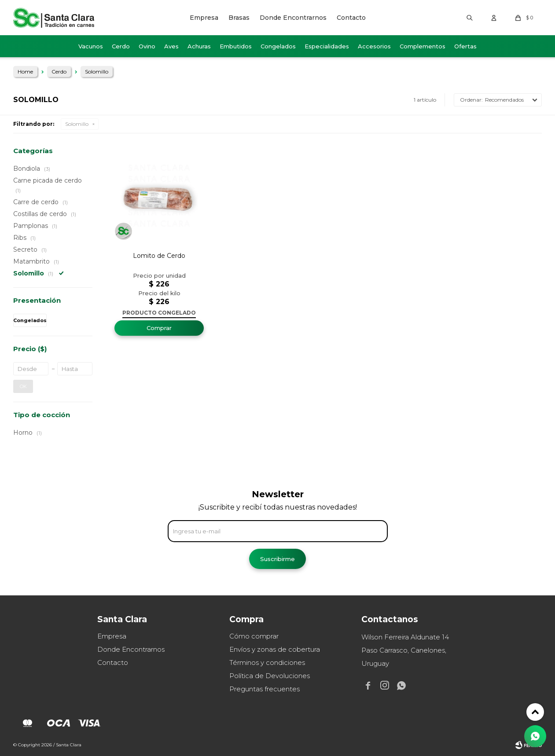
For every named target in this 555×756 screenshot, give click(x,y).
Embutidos (236, 46)
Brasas (239, 18)
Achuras (199, 46)
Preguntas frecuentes (265, 689)
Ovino (147, 46)
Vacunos (91, 46)
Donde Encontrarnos (293, 18)
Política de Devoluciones (270, 676)
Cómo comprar (254, 636)
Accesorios (374, 46)
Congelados (278, 46)
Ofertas (465, 46)
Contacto (351, 18)
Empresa (204, 18)
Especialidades (327, 46)
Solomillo (77, 124)
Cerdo (121, 46)
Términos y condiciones (267, 662)
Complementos (423, 46)
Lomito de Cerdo (159, 256)
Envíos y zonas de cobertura (275, 649)
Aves (171, 46)
